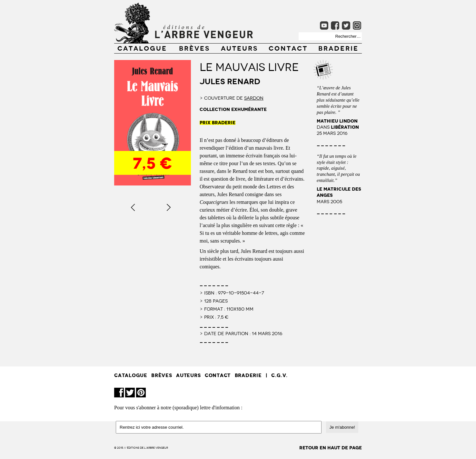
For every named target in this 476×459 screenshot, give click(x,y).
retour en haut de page (331, 448)
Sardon (254, 98)
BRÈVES (194, 48)
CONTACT (288, 48)
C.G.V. (279, 375)
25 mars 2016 (332, 133)
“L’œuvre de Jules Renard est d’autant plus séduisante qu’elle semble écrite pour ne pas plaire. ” (338, 100)
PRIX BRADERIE (218, 123)
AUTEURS (239, 48)
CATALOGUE (142, 48)
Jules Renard (230, 81)
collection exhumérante (233, 110)
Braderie (338, 48)
